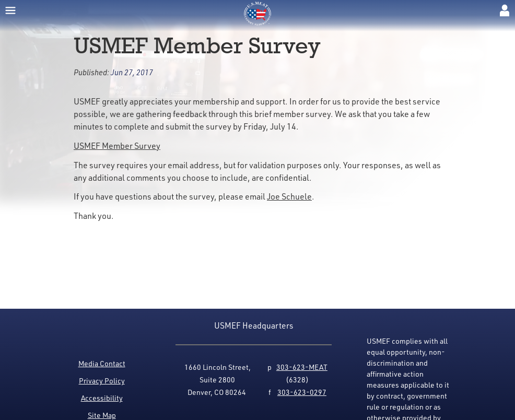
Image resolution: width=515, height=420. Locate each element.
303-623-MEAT (302, 367)
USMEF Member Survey (117, 145)
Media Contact (102, 363)
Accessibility (102, 398)
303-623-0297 (302, 392)
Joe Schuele (289, 196)
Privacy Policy (102, 381)
